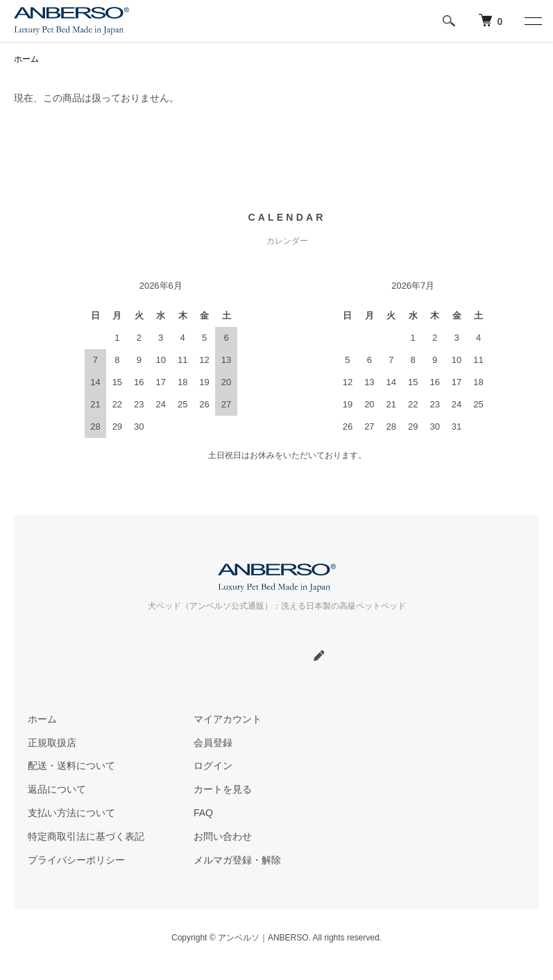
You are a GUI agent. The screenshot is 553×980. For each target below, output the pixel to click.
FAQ (203, 813)
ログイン (213, 766)
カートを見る (223, 789)
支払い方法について (71, 813)
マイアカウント (228, 719)
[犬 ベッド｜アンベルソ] (491, 21)
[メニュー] (532, 21)
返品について (57, 789)
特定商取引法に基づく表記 (86, 836)
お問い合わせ (223, 836)
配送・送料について (71, 766)
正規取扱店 (52, 743)
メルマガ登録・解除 (237, 860)
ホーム (26, 59)
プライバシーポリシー (76, 860)
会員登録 (213, 743)
